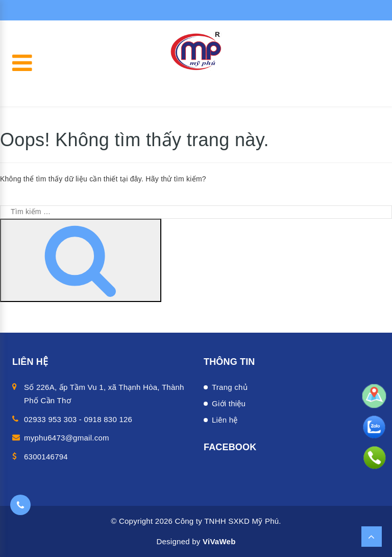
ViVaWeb (219, 541)
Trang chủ (230, 387)
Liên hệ (225, 420)
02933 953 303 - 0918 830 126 (78, 419)
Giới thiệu (229, 403)
